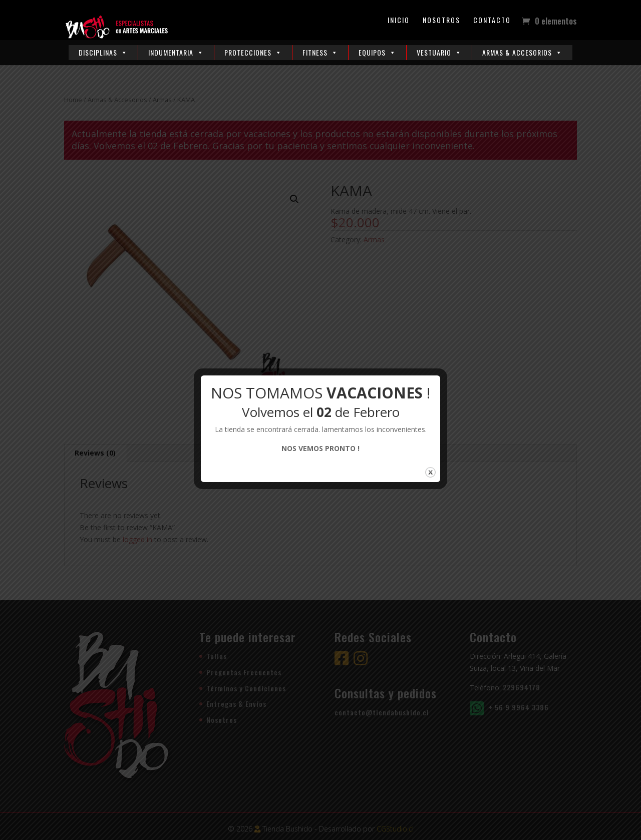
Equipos (377, 52)
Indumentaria (176, 52)
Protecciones (253, 52)
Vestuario (439, 52)
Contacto (492, 21)
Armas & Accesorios (522, 52)
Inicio (399, 21)
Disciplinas (103, 52)
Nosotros (441, 21)
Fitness (320, 52)
